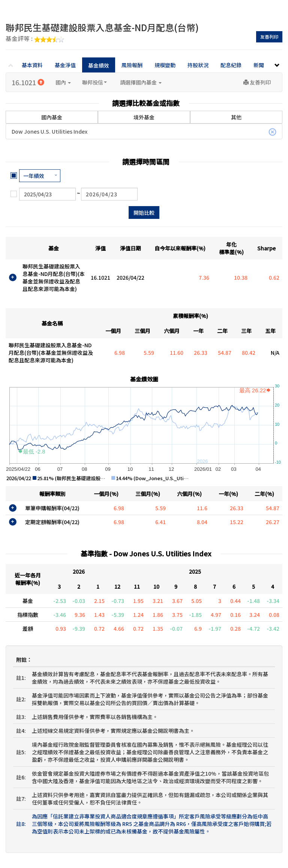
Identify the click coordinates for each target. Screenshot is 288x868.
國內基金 (52, 112)
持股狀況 (198, 65)
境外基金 (144, 117)
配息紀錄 (231, 65)
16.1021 (28, 82)
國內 (63, 82)
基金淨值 (65, 65)
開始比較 (144, 212)
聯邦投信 (94, 82)
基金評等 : (35, 39)
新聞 (259, 65)
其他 (236, 117)
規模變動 (165, 65)
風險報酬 (132, 65)
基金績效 (99, 65)
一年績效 (34, 176)
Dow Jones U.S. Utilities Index (144, 132)
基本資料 (32, 65)
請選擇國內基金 (141, 82)
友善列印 (269, 37)
